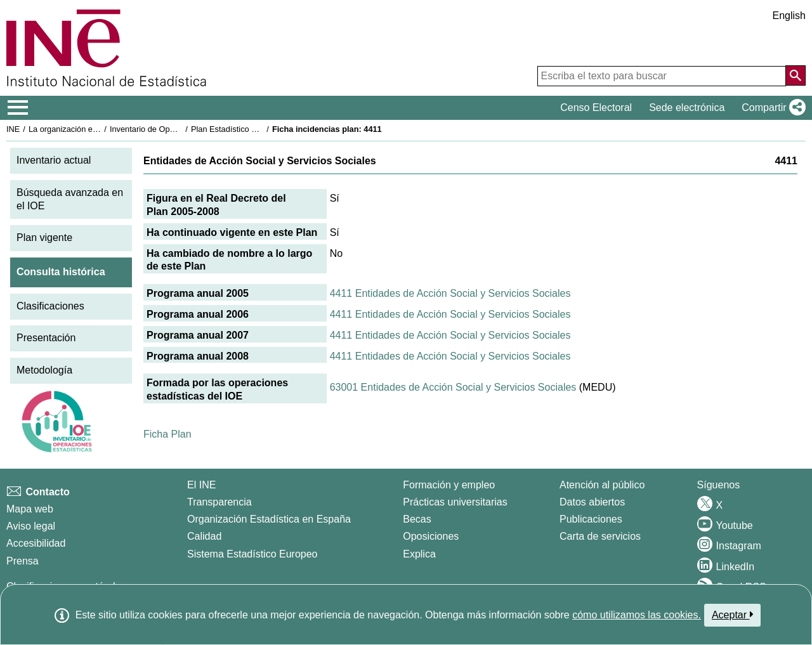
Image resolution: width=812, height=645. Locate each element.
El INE (201, 485)
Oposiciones (431, 536)
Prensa (23, 561)
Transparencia (219, 502)
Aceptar (732, 615)
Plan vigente (44, 238)
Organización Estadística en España (269, 519)
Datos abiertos (592, 502)
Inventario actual (54, 160)
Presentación (46, 338)
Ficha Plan (167, 434)
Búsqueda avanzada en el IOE (70, 199)
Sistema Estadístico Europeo (252, 554)
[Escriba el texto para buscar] (662, 76)
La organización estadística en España (98, 129)
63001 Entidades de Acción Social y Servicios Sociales (453, 387)
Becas (417, 519)
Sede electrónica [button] (687, 107)
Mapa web (30, 509)
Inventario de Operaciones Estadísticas (180, 129)
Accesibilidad (36, 543)
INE (13, 129)
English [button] (789, 16)
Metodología (44, 370)
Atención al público (602, 485)
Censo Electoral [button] (596, 107)
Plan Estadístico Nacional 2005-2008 (258, 129)
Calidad (204, 536)
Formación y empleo (449, 485)
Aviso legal (31, 526)
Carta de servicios (600, 536)
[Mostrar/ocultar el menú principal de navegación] (18, 108)
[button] (771, 108)
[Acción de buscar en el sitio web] (796, 75)
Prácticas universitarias (455, 502)
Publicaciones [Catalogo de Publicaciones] (591, 519)
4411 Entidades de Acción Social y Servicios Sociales (450, 293)
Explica (419, 554)
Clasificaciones (50, 306)
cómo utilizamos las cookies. (637, 615)
